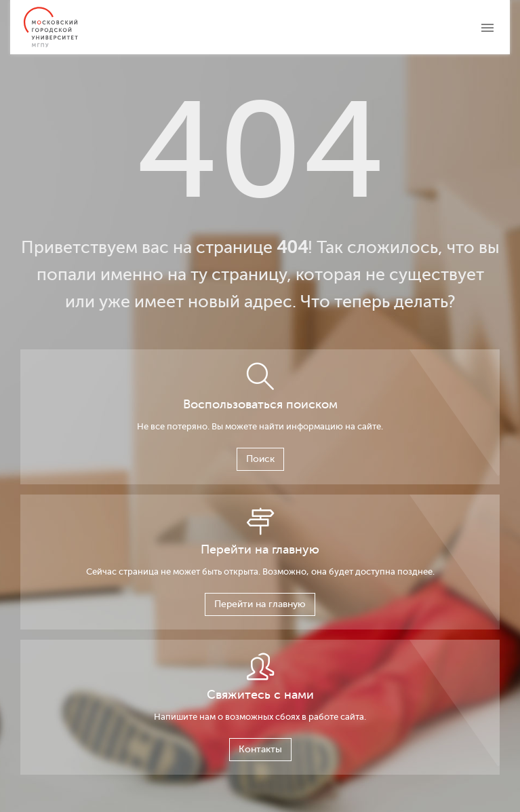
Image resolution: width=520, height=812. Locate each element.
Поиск (260, 459)
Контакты (260, 749)
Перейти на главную (260, 604)
